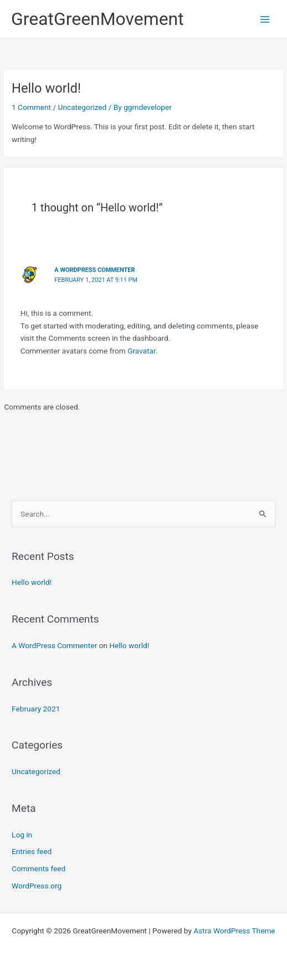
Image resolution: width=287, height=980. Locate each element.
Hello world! (32, 582)
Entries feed (32, 851)
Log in (22, 835)
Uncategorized (83, 107)
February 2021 (36, 709)
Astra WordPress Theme (234, 931)
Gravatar (142, 351)
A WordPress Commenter (94, 270)
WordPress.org (37, 886)
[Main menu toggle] (265, 19)
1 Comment (31, 107)
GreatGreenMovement (98, 19)
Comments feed (39, 868)
